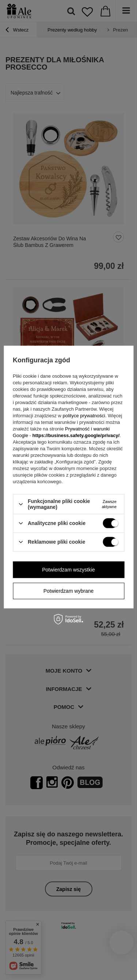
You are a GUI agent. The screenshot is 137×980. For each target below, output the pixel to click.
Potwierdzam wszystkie (68, 570)
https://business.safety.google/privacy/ (76, 435)
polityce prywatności (84, 416)
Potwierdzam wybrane (69, 591)
